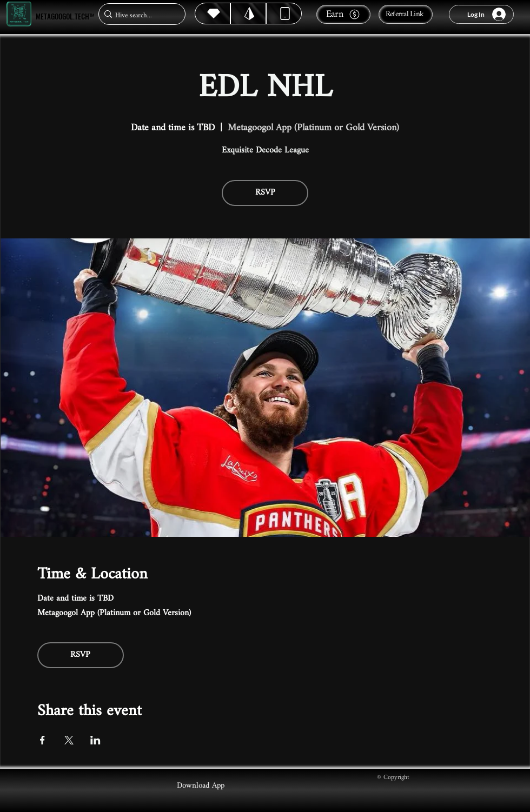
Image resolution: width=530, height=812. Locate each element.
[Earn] (343, 14)
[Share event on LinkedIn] (95, 740)
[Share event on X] (69, 740)
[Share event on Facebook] (42, 740)
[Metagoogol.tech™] (19, 14)
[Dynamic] (284, 14)
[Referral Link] (406, 14)
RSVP (265, 193)
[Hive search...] (139, 15)
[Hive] (213, 14)
